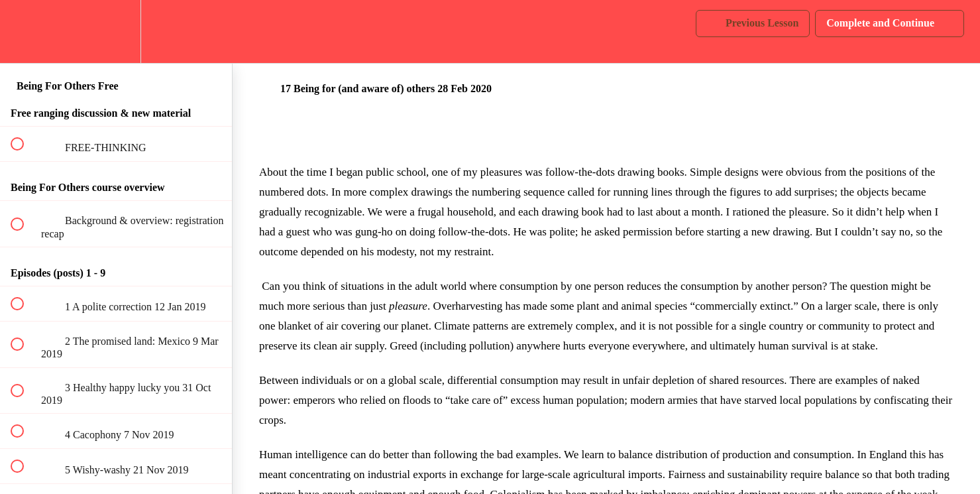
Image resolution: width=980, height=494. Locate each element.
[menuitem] (116, 31)
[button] (25, 31)
